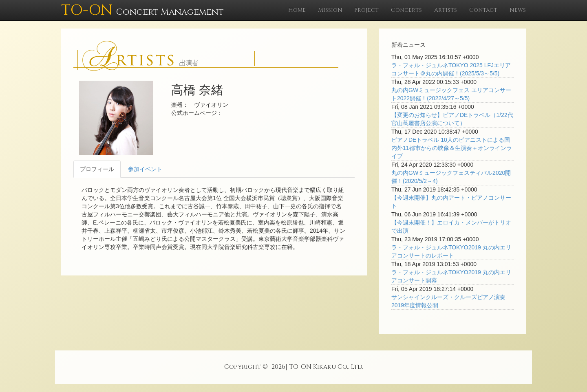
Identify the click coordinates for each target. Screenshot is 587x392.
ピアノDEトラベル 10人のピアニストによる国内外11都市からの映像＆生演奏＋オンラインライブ (452, 148)
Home (297, 10)
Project (366, 10)
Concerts (406, 10)
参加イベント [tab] (145, 169)
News (518, 10)
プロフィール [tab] (97, 169)
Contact (483, 10)
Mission (330, 10)
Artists (446, 10)
